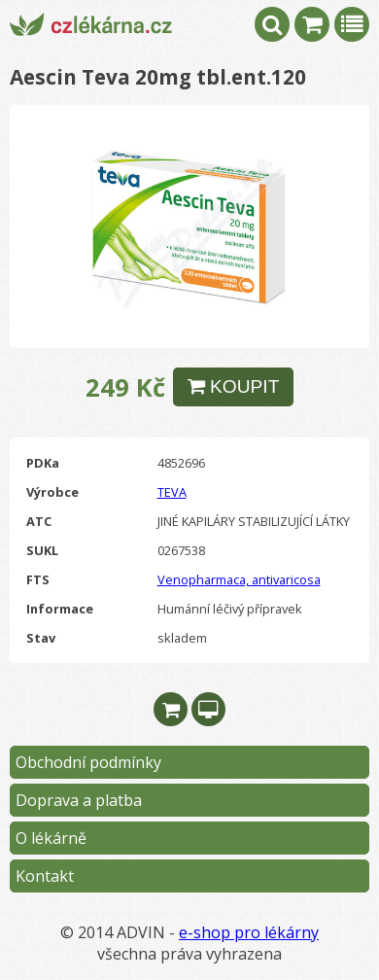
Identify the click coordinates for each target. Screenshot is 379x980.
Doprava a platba (79, 800)
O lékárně (51, 838)
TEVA (172, 492)
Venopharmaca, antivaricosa (239, 579)
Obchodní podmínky (88, 762)
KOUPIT (234, 386)
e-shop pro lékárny (249, 932)
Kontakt (45, 876)
